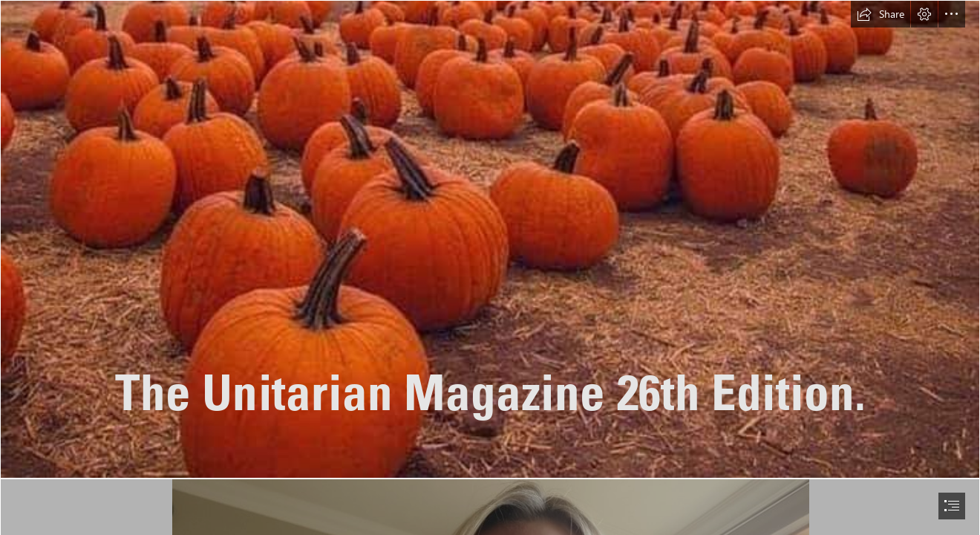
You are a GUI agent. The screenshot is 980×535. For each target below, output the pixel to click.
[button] (881, 14)
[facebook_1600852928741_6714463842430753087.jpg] (490, 239)
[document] (490, 267)
